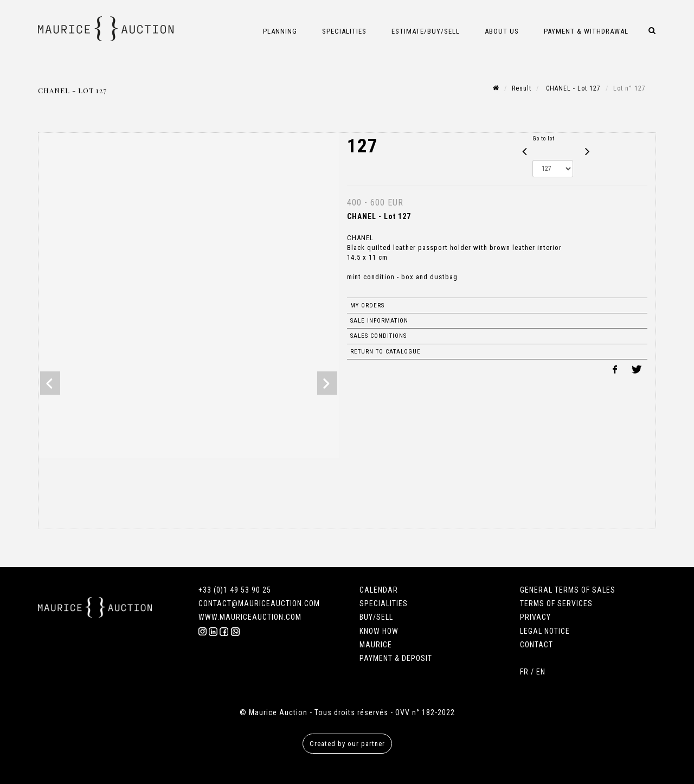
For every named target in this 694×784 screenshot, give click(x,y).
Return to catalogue (385, 352)
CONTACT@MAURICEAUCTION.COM (259, 603)
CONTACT (536, 645)
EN (541, 672)
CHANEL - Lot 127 (572, 88)
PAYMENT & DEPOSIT (396, 658)
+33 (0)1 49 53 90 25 (235, 590)
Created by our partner (347, 744)
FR (524, 672)
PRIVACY (535, 617)
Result (522, 88)
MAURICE (376, 645)
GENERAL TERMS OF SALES (568, 590)
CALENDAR (379, 590)
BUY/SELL (376, 617)
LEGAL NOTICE (545, 631)
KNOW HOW (379, 631)
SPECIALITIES (384, 603)
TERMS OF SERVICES (556, 603)
